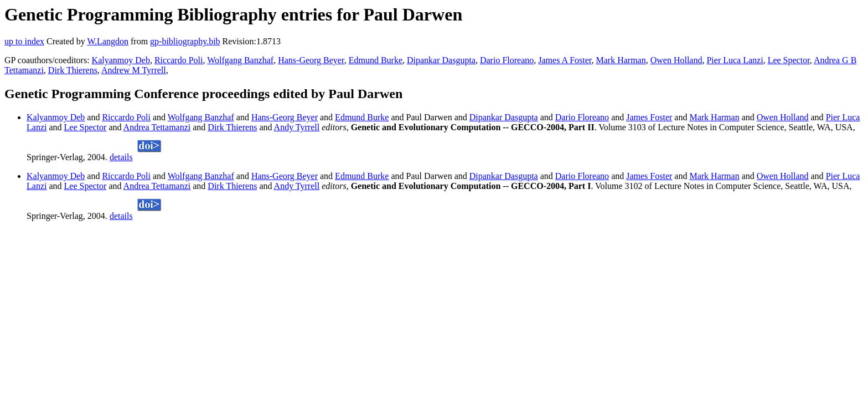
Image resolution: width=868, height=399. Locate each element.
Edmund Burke (376, 60)
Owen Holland (676, 60)
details (121, 157)
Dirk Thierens (73, 70)
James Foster (649, 117)
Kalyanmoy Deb (121, 60)
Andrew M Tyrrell (134, 70)
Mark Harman (621, 60)
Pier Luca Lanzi (735, 60)
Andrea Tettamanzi (157, 127)
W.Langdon (108, 41)
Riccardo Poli (179, 60)
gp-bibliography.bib (185, 41)
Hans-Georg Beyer (311, 60)
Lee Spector (789, 60)
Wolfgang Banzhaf (240, 60)
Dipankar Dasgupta (441, 60)
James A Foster (565, 60)
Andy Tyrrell (297, 127)
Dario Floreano (507, 60)
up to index (24, 41)
